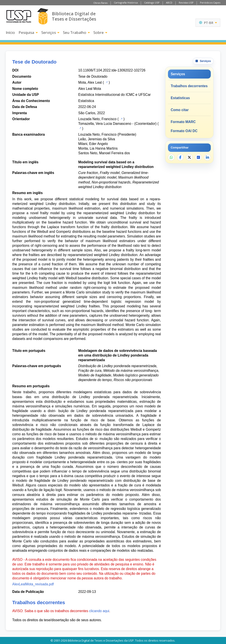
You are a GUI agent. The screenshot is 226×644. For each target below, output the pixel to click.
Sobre (100, 32)
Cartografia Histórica (126, 3)
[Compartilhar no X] (189, 157)
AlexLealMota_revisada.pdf (33, 584)
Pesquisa (28, 32)
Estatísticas (180, 98)
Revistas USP (186, 3)
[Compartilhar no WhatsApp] (171, 157)
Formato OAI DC (184, 131)
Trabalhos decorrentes (189, 86)
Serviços (50, 32)
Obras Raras (100, 3)
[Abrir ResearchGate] (198, 157)
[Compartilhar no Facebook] (180, 157)
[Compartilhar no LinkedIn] (207, 157)
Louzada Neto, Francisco (97, 119)
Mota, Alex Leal (90, 82)
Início (10, 32)
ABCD (169, 3)
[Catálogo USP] (106, 82)
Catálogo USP (152, 3)
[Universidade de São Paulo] (19, 16)
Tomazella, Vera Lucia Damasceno (105, 124)
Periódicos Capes (210, 3)
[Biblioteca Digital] (43, 16)
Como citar (180, 110)
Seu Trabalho (76, 32)
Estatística (86, 101)
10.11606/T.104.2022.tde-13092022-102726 (112, 70)
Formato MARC (183, 122)
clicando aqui (99, 611)
